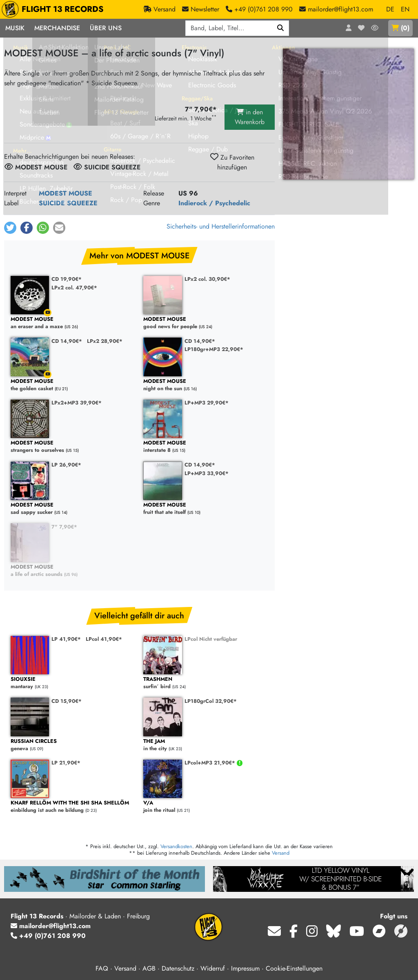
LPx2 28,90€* (105, 341)
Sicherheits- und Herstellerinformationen (221, 226)
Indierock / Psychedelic (214, 203)
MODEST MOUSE (66, 193)
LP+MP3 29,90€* (207, 403)
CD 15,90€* (67, 701)
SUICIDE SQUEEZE (68, 203)
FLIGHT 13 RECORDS (54, 9)
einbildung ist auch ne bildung (73, 807)
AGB (149, 968)
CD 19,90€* (67, 279)
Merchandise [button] (57, 28)
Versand (281, 853)
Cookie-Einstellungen (294, 968)
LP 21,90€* (66, 763)
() (400, 28)
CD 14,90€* (67, 341)
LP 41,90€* (66, 639)
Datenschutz (178, 968)
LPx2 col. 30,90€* (207, 279)
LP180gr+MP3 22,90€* (214, 349)
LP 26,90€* (66, 465)
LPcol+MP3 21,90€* (211, 763)
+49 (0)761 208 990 (48, 936)
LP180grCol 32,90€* (211, 701)
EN (405, 9)
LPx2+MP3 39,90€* (77, 403)
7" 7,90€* (64, 527)
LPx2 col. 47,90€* (74, 288)
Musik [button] (15, 28)
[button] (10, 228)
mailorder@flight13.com (51, 926)
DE (390, 9)
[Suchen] (281, 28)
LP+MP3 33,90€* (207, 473)
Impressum (245, 968)
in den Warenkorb (250, 117)
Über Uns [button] (106, 28)
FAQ (102, 968)
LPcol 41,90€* (104, 639)
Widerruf (213, 968)
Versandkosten (176, 846)
